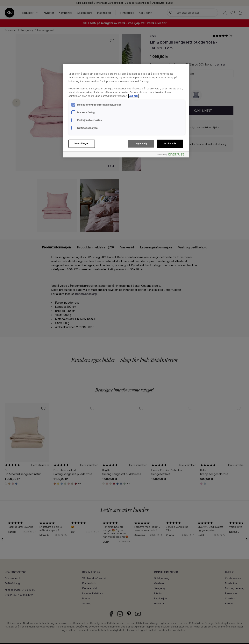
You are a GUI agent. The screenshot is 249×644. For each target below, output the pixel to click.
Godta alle (170, 143)
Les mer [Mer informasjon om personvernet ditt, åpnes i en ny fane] (134, 96)
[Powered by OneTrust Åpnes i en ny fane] (172, 155)
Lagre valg (141, 143)
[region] (126, 111)
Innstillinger (82, 143)
